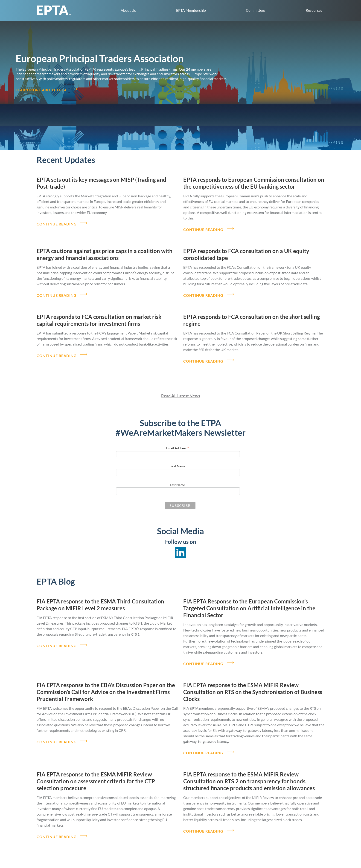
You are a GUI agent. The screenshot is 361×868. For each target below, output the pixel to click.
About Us (128, 10)
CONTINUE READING (57, 220)
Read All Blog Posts (181, 855)
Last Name (177, 476)
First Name (177, 457)
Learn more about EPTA (41, 88)
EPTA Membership (191, 10)
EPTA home (54, 10)
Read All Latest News (181, 387)
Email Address (178, 439)
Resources (314, 10)
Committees (256, 10)
